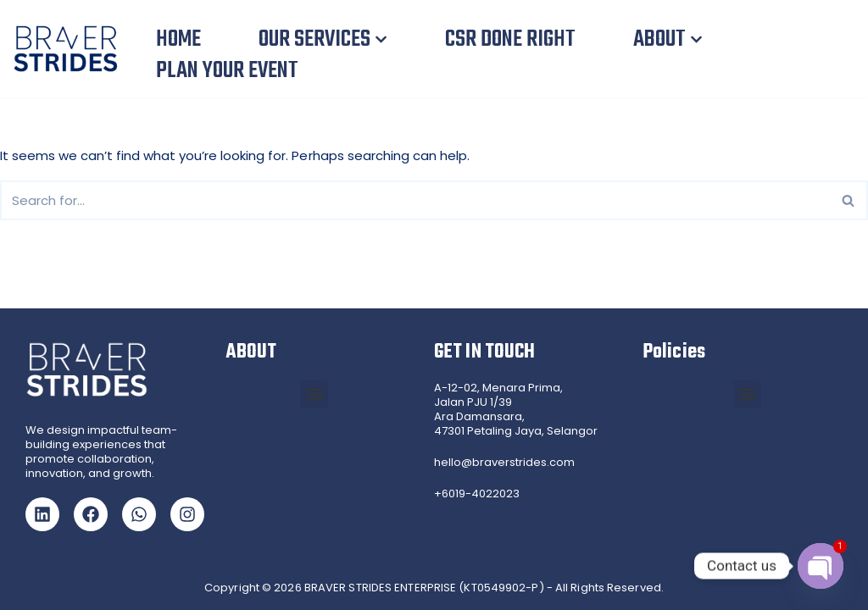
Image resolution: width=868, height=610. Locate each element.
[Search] (415, 200)
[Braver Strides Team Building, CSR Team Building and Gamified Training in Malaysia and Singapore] (70, 49)
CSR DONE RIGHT (510, 39)
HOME (178, 39)
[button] (381, 39)
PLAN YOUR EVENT (227, 71)
